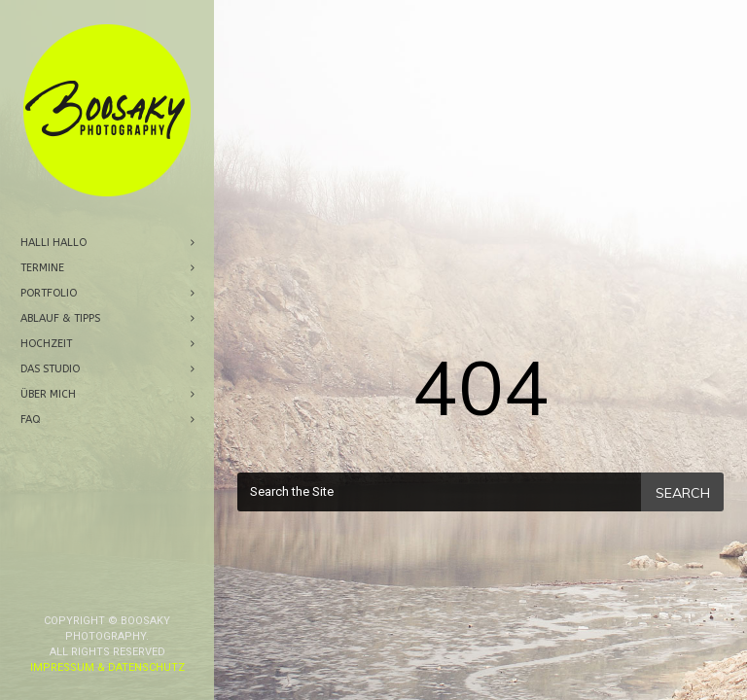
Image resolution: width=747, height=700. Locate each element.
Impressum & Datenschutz (107, 562)
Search (683, 493)
